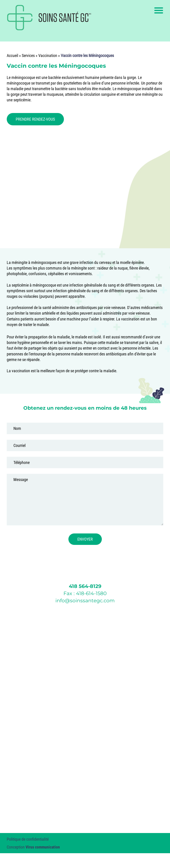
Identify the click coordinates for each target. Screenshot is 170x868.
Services (28, 55)
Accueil (12, 55)
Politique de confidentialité (28, 839)
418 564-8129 (85, 586)
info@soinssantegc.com (85, 601)
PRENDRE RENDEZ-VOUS (35, 119)
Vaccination (48, 55)
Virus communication (43, 847)
